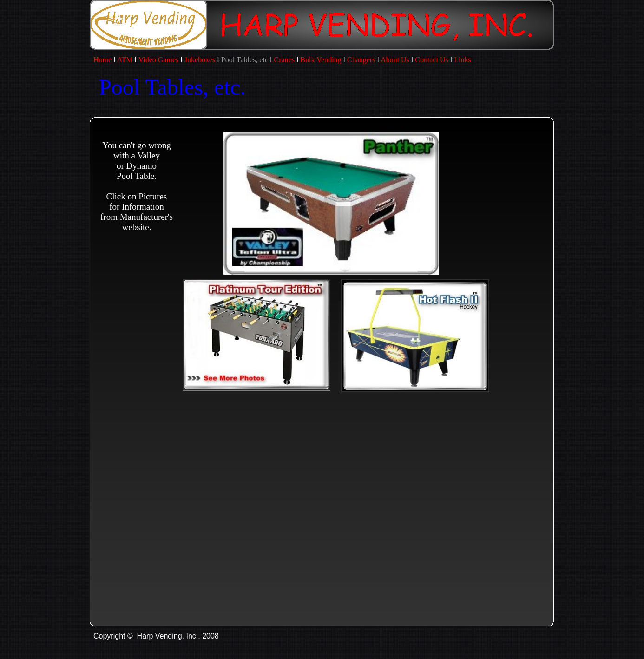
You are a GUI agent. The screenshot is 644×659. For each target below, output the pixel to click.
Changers (361, 60)
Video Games (159, 60)
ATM (125, 60)
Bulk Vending (321, 60)
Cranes (284, 60)
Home (101, 60)
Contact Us (432, 60)
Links (463, 60)
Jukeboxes (200, 60)
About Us (395, 60)
